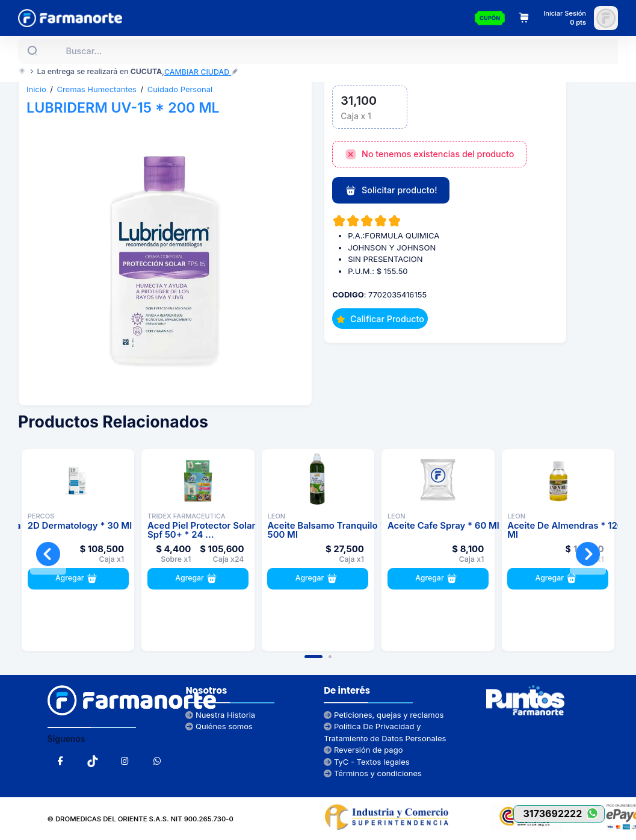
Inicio (36, 89)
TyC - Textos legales (366, 762)
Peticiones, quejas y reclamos (384, 715)
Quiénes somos (219, 726)
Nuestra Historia (220, 715)
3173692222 (563, 813)
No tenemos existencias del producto (430, 155)
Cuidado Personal (180, 89)
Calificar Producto (380, 319)
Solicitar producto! (391, 191)
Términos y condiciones (373, 773)
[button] (313, 657)
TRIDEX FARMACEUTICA (187, 516)
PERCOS (41, 516)
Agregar (78, 579)
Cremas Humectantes (97, 89)
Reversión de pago (363, 750)
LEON (276, 516)
